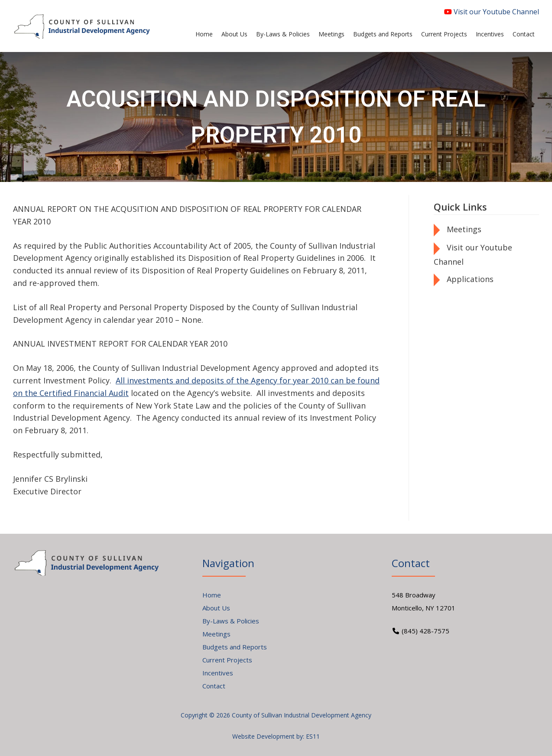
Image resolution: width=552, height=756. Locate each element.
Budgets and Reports (235, 647)
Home (212, 595)
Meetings (464, 229)
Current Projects (227, 660)
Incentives (218, 673)
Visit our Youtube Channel (492, 12)
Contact (214, 686)
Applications (470, 279)
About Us (216, 608)
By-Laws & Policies (231, 621)
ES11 (313, 736)
